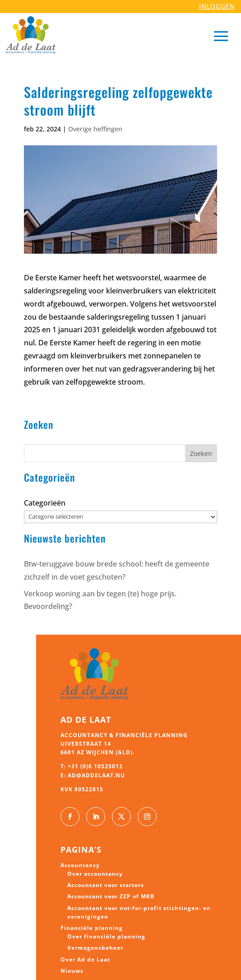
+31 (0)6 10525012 (95, 766)
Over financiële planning (106, 936)
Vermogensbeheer (95, 948)
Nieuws (72, 971)
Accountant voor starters (106, 885)
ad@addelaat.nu (96, 775)
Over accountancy (95, 874)
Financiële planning (92, 928)
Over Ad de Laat (85, 959)
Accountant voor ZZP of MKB (111, 896)
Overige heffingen (95, 129)
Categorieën (45, 503)
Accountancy (80, 865)
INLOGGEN (217, 6)
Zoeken (201, 453)
